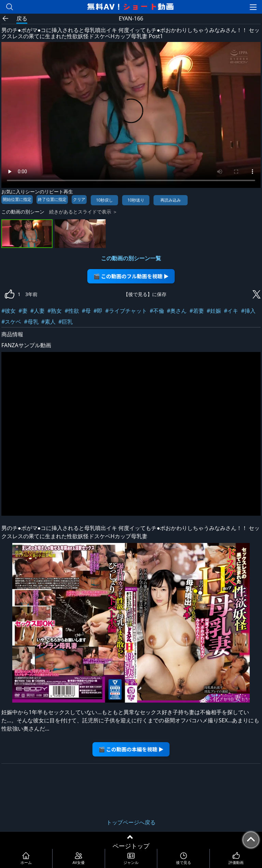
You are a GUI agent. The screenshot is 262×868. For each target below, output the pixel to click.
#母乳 (31, 322)
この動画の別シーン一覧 (131, 258)
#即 (98, 311)
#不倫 (157, 311)
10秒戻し (104, 200)
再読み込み (171, 200)
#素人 (48, 322)
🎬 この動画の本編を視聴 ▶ (131, 749)
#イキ (231, 311)
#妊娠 (214, 311)
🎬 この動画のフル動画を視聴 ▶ (131, 276)
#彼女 (9, 311)
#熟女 (55, 311)
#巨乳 (65, 322)
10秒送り (136, 200)
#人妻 (38, 311)
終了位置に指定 (52, 199)
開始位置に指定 (17, 199)
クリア (79, 199)
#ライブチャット (126, 311)
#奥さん (177, 311)
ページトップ (131, 846)
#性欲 (72, 311)
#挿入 (248, 311)
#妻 (23, 311)
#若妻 (196, 311)
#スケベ (11, 322)
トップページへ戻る (131, 822)
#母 (86, 311)
